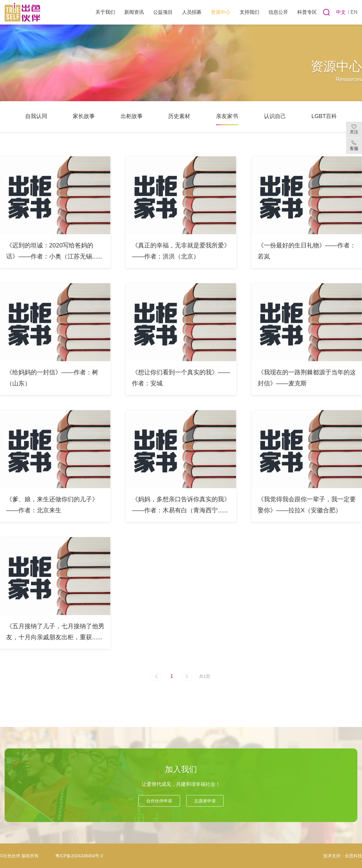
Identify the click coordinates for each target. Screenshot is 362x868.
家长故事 (84, 116)
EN (354, 12)
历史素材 (179, 116)
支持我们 (249, 12)
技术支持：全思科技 (343, 856)
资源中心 (221, 12)
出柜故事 (132, 116)
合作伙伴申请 (159, 801)
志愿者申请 (205, 801)
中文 (341, 12)
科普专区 (307, 12)
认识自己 (275, 116)
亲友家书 (227, 116)
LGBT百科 (324, 116)
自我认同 (36, 116)
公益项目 (163, 12)
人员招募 (192, 12)
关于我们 (105, 12)
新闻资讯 (134, 12)
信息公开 (278, 12)
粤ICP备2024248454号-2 (79, 856)
